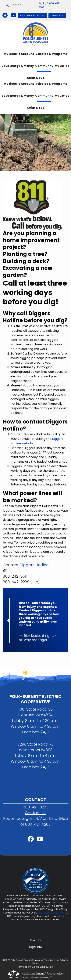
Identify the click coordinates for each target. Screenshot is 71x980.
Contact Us (36, 813)
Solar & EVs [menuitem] (36, 108)
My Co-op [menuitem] (62, 66)
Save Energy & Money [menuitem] (18, 66)
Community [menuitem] (44, 66)
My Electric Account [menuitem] (19, 54)
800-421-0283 (36, 807)
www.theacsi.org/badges (52, 913)
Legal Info (35, 947)
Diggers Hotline (34, 565)
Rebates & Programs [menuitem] (51, 54)
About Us (36, 940)
